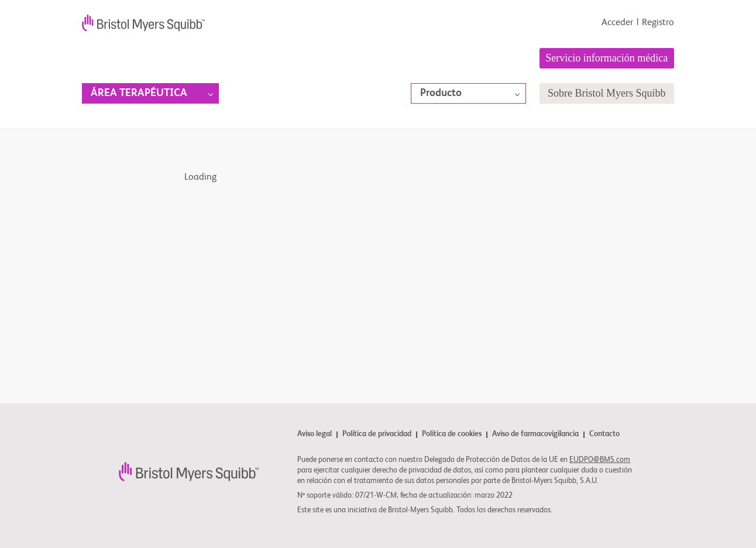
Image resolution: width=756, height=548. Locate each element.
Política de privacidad (377, 435)
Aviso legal (315, 435)
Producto (441, 93)
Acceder (617, 23)
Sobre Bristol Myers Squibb (607, 93)
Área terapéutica (139, 93)
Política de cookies (452, 435)
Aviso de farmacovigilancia (535, 435)
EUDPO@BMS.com (600, 460)
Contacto (604, 434)
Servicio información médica (606, 58)
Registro (658, 23)
